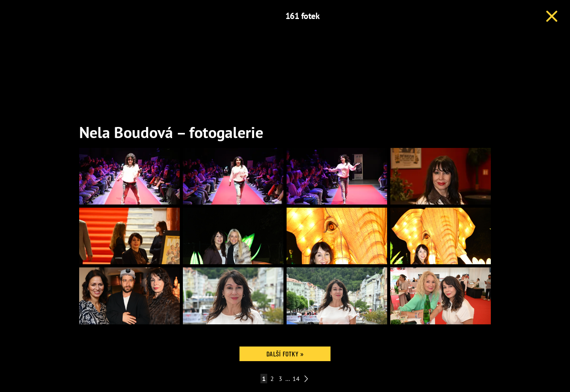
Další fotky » (285, 354)
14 (296, 379)
